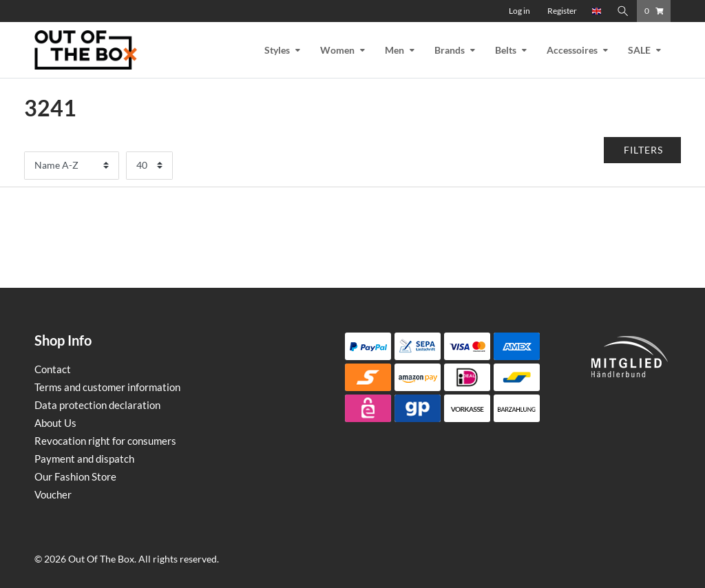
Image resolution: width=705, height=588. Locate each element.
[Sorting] (72, 166)
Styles (277, 50)
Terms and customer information (107, 387)
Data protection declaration (97, 405)
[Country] (597, 11)
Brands (450, 50)
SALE (639, 50)
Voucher (53, 494)
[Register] (562, 11)
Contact (53, 369)
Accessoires (572, 50)
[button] (643, 150)
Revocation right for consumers (105, 441)
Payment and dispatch (84, 459)
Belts (506, 50)
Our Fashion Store (75, 476)
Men (394, 50)
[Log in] (519, 11)
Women (337, 50)
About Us (55, 423)
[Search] (623, 11)
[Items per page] (149, 166)
